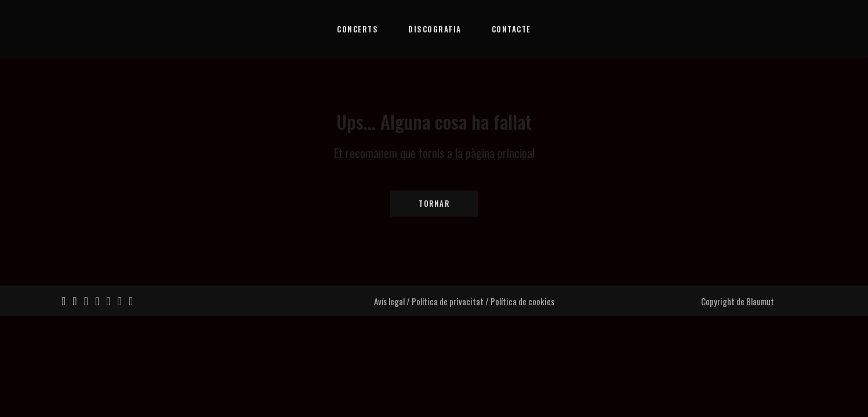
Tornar (434, 203)
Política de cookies (522, 301)
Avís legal (389, 301)
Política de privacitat (448, 301)
